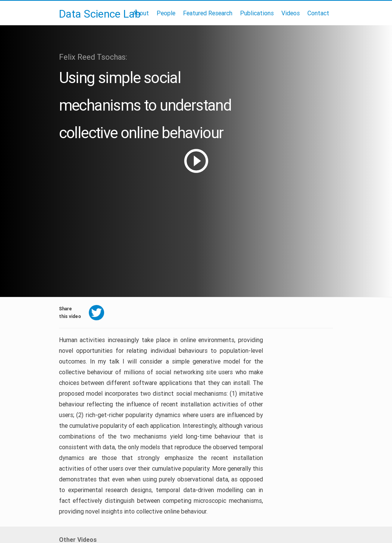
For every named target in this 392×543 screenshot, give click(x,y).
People (166, 13)
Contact (318, 13)
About (141, 13)
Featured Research (208, 13)
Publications (257, 13)
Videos (291, 13)
